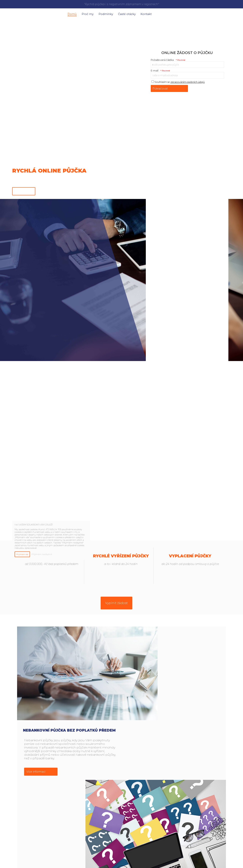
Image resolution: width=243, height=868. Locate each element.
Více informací (140, 676)
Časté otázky (136, 13)
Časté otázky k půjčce (69, 704)
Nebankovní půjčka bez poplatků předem (174, 635)
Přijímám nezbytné (42, 554)
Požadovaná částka (168, 58)
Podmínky (112, 13)
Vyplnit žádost (116, 601)
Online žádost (24, 189)
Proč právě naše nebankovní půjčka (174, 774)
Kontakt (158, 13)
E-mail (160, 69)
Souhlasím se (178, 80)
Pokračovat (160, 87)
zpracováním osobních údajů (188, 80)
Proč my (91, 13)
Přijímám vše (22, 554)
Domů (73, 13)
